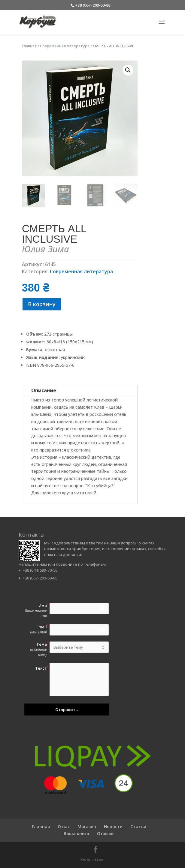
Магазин (87, 827)
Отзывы (106, 833)
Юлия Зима (45, 249)
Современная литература (65, 46)
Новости (113, 827)
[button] (128, 70)
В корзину (42, 304)
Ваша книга (76, 833)
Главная (29, 46)
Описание (44, 390)
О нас (64, 827)
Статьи (138, 827)
